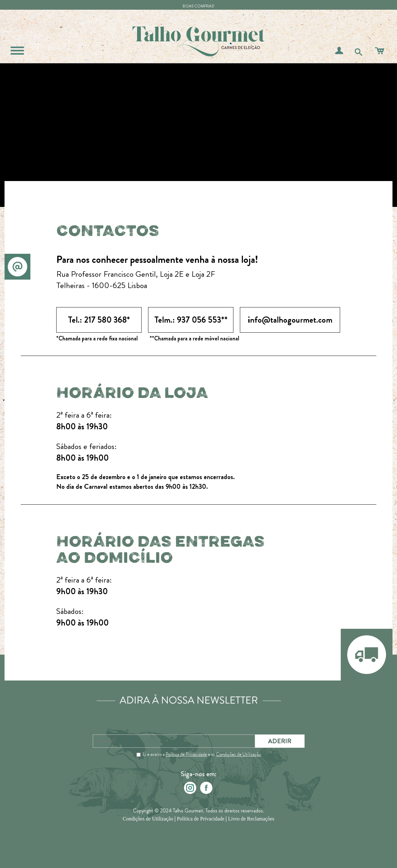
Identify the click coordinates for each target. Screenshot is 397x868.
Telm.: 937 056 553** (191, 320)
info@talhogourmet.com (290, 320)
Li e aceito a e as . (202, 754)
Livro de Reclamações (251, 820)
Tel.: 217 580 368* (99, 320)
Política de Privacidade (186, 754)
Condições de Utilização (238, 754)
